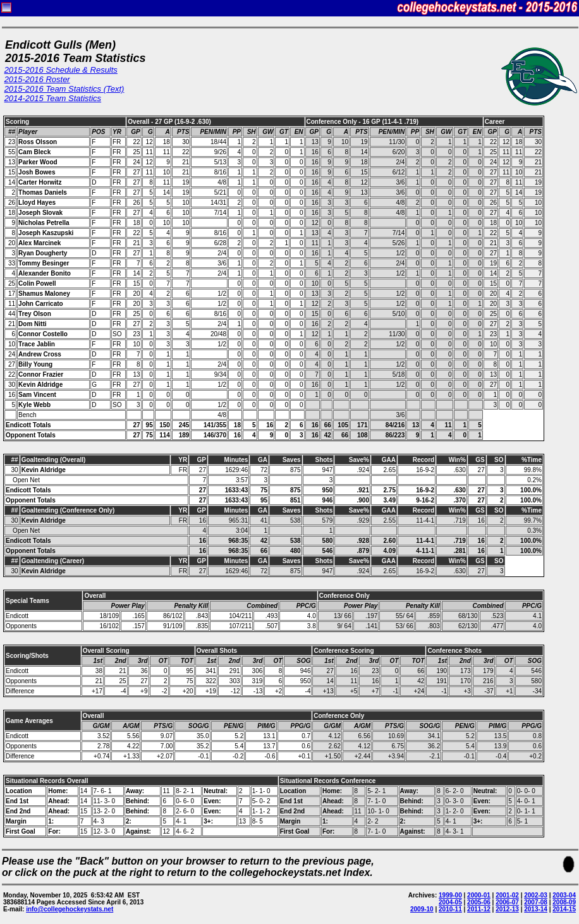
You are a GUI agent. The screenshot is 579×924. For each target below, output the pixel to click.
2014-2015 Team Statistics (53, 98)
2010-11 (450, 909)
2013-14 (536, 909)
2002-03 (536, 895)
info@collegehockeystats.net (70, 909)
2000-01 (479, 895)
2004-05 (450, 902)
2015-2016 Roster (37, 79)
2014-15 (564, 909)
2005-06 (479, 902)
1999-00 (450, 895)
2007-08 (536, 902)
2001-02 (507, 895)
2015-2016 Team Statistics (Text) (64, 89)
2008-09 (564, 902)
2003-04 (564, 895)
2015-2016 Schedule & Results (61, 70)
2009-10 (422, 909)
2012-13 (507, 909)
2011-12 (479, 909)
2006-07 (507, 902)
